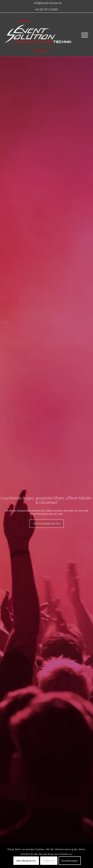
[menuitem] (48, 3)
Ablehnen (49, 861)
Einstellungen (70, 861)
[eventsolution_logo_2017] (38, 35)
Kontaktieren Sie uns (47, 523)
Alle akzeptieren (26, 861)
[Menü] (83, 35)
